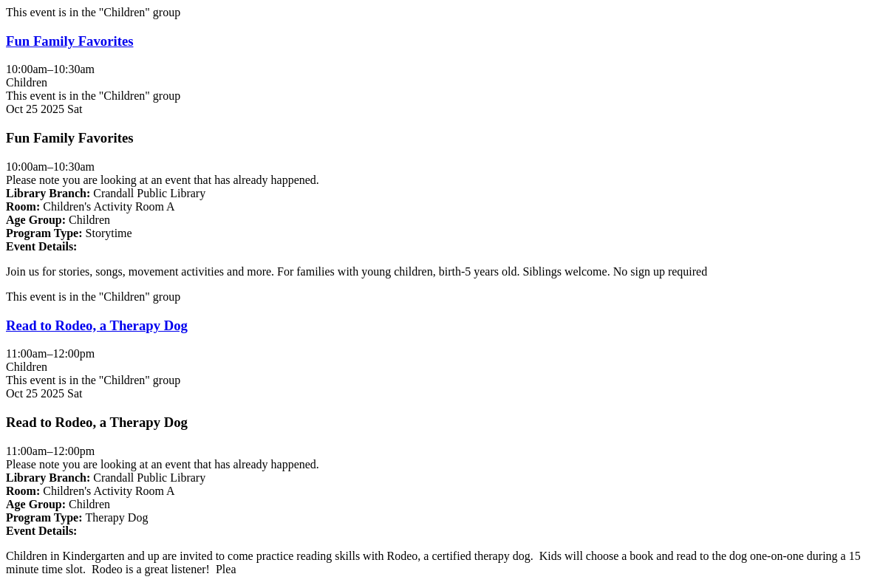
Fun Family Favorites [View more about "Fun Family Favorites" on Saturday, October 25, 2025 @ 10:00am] (69, 41)
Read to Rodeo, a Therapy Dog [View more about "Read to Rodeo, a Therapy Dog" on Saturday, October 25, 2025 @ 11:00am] (97, 325)
